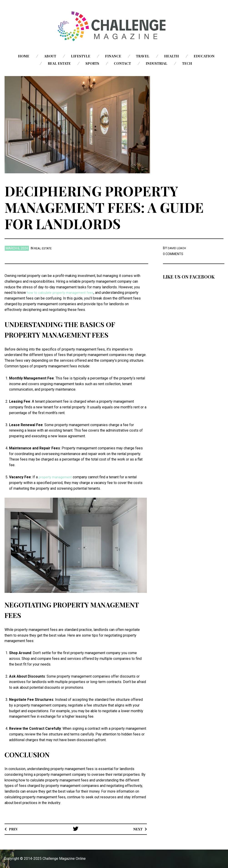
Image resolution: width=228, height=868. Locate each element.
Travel (143, 56)
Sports (92, 63)
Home (24, 56)
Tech (187, 63)
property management (56, 477)
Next (137, 829)
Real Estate (59, 63)
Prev (14, 829)
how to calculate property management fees (62, 293)
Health (172, 56)
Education (204, 56)
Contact (122, 63)
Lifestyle (81, 56)
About (50, 56)
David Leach (177, 248)
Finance (113, 56)
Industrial (157, 63)
